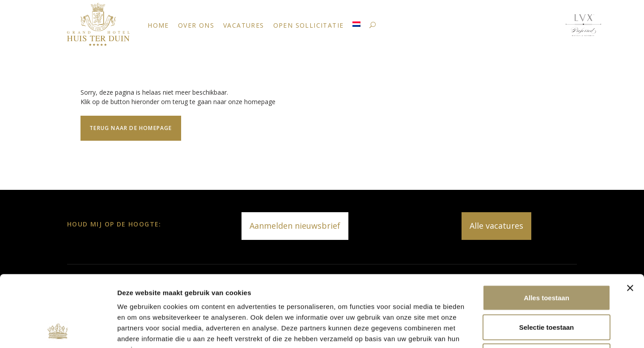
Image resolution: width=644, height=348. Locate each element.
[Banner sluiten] (630, 221)
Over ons (196, 25)
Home (158, 25)
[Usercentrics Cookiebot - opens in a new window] (58, 331)
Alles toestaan (547, 231)
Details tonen (483, 330)
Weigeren (546, 289)
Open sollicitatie (309, 25)
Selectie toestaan (547, 260)
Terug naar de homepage (131, 128)
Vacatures (244, 25)
